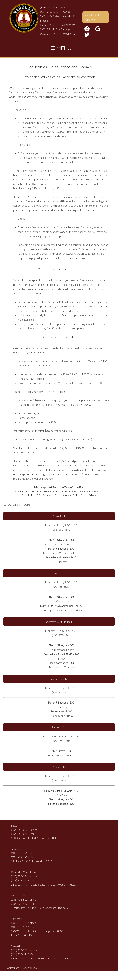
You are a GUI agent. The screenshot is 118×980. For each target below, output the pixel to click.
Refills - (77, 491)
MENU (61, 48)
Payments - (87, 491)
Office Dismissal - (45, 495)
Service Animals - (64, 495)
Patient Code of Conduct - (28, 491)
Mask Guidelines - (64, 491)
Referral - (99, 491)
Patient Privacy (89, 495)
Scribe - (77, 495)
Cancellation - (29, 495)
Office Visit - (48, 491)
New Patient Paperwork (92, 17)
